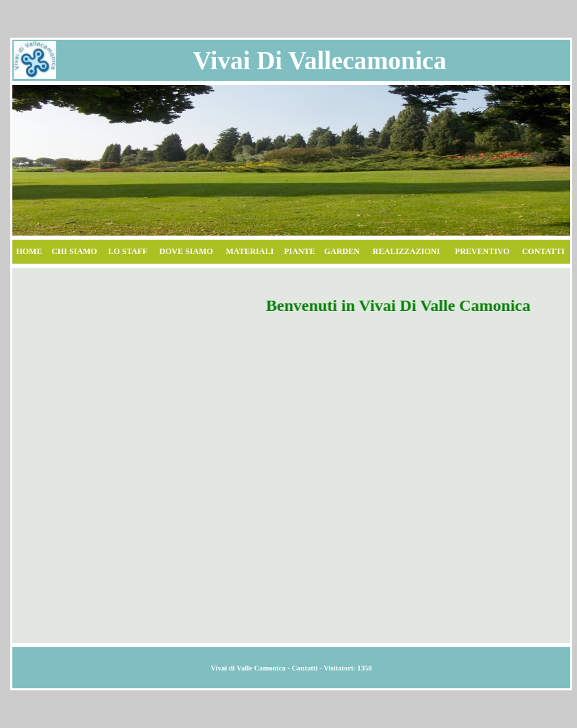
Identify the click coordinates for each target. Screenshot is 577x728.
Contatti (305, 668)
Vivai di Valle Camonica (248, 668)
